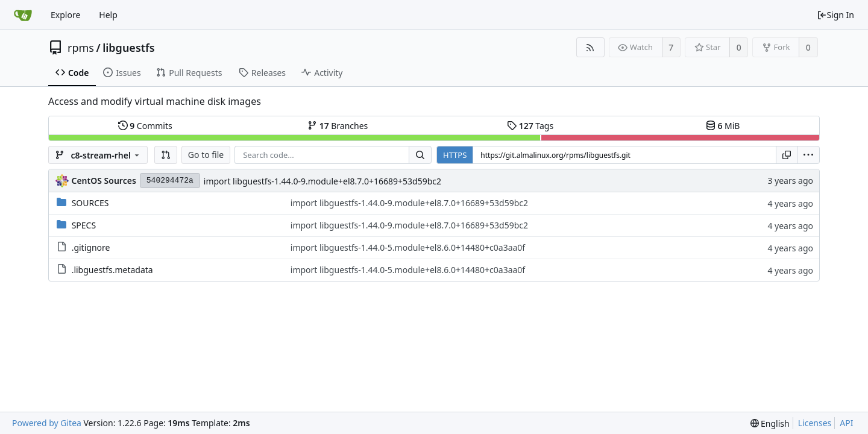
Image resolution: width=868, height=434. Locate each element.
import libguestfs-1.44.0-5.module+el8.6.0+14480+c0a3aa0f (408, 247)
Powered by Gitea (47, 423)
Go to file (206, 155)
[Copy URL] (787, 155)
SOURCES (90, 203)
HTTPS (455, 155)
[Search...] (420, 155)
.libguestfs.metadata (112, 270)
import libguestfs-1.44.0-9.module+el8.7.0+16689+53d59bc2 (322, 181)
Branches (338, 126)
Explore (65, 15)
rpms (81, 48)
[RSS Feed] (590, 47)
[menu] (808, 155)
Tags (530, 126)
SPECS (84, 225)
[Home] (23, 15)
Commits (145, 126)
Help (108, 15)
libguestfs (128, 48)
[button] (166, 155)
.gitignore (91, 247)
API (846, 423)
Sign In (835, 15)
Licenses (815, 423)
